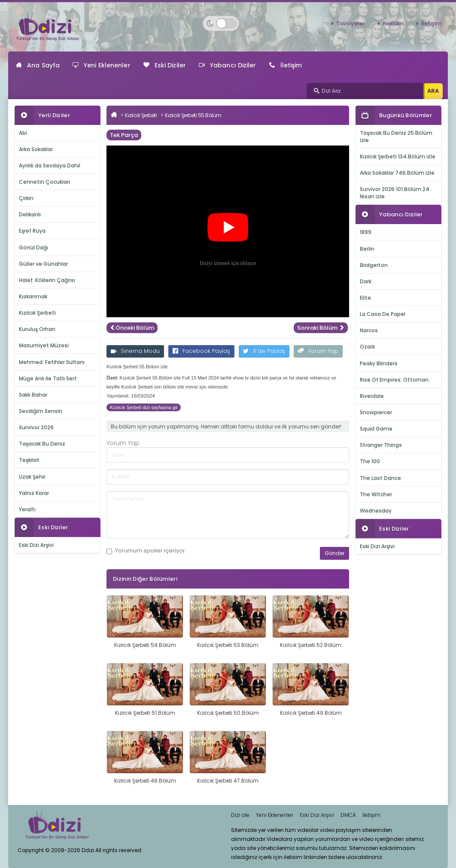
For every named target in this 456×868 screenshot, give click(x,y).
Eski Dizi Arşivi (36, 545)
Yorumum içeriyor (146, 551)
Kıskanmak (33, 296)
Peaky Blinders (379, 363)
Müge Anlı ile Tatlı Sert (48, 378)
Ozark (367, 347)
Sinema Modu (135, 351)
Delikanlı (30, 214)
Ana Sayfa (38, 65)
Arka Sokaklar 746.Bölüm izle (397, 173)
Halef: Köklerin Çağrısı (47, 280)
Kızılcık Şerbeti (37, 313)
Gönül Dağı (33, 247)
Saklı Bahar (33, 395)
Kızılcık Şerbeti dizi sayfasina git (144, 407)
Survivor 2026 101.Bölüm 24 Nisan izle (395, 193)
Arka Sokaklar (36, 149)
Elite (365, 298)
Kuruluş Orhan (37, 329)
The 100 (370, 461)
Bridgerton (374, 265)
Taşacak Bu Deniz (42, 444)
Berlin (367, 249)
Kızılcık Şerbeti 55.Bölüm (193, 115)
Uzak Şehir (32, 477)
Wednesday (376, 511)
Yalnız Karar (34, 493)
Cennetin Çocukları (44, 182)
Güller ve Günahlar (43, 264)
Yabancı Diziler (228, 65)
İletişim (431, 23)
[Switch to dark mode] (221, 23)
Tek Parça (124, 135)
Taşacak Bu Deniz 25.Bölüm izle (396, 137)
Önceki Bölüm (132, 328)
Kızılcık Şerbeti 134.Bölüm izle (398, 156)
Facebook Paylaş (201, 351)
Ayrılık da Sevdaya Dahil (50, 165)
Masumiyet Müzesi (44, 345)
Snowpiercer (376, 412)
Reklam (393, 23)
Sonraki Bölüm (321, 328)
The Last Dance (380, 478)
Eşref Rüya (32, 231)
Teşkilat (29, 460)
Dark (366, 281)
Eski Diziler (165, 65)
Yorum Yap (318, 351)
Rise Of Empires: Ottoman (394, 380)
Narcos (369, 330)
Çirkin (26, 198)
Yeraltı (27, 509)
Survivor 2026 (36, 427)
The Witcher (376, 494)
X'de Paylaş (264, 351)
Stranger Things (381, 445)
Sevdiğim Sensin (41, 411)
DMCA (348, 815)
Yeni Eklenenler (102, 65)
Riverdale (372, 396)
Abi (23, 133)
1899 (366, 232)
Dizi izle (240, 815)
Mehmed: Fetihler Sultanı (52, 362)
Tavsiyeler (351, 23)
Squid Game (376, 429)
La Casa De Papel (383, 314)
